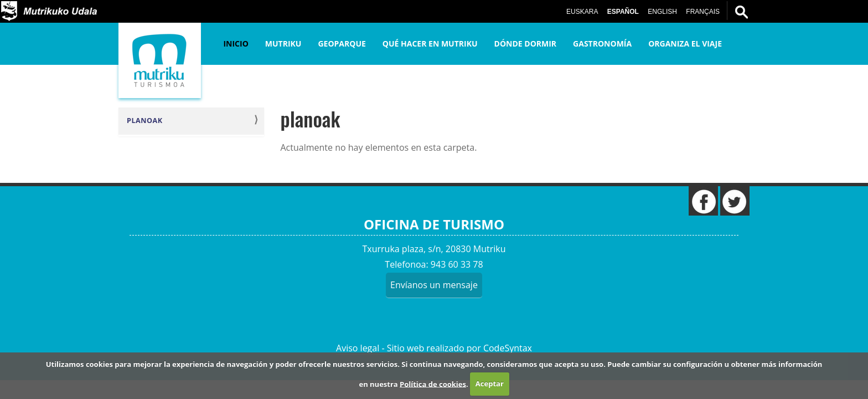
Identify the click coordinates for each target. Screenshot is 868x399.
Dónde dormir (526, 44)
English (662, 12)
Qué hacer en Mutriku (430, 44)
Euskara (582, 12)
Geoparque (342, 44)
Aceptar (490, 383)
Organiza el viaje (685, 44)
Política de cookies (433, 383)
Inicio (236, 44)
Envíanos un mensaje (434, 285)
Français (703, 12)
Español (623, 12)
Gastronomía (602, 44)
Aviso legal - (360, 348)
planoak (145, 121)
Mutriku (283, 44)
